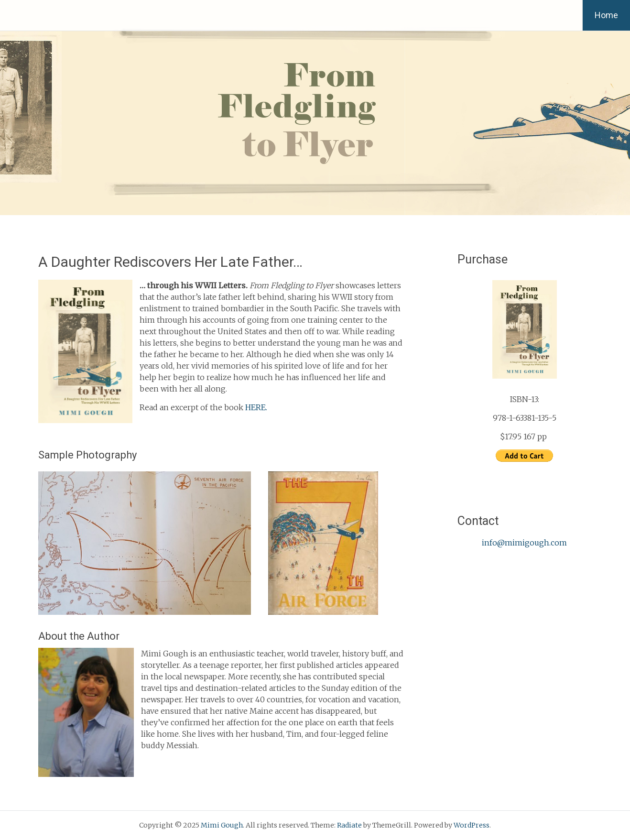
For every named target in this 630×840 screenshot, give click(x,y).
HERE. (256, 407)
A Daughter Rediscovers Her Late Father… (170, 262)
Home (606, 15)
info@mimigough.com (524, 543)
